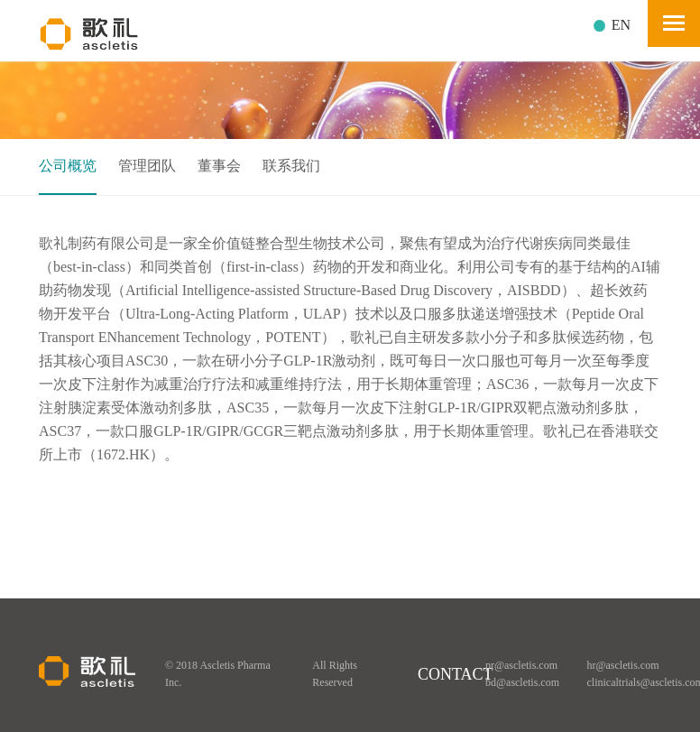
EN (621, 25)
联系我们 (291, 166)
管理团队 (147, 166)
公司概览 (68, 166)
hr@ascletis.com (623, 665)
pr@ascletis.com (521, 665)
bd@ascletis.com (522, 682)
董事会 (219, 166)
